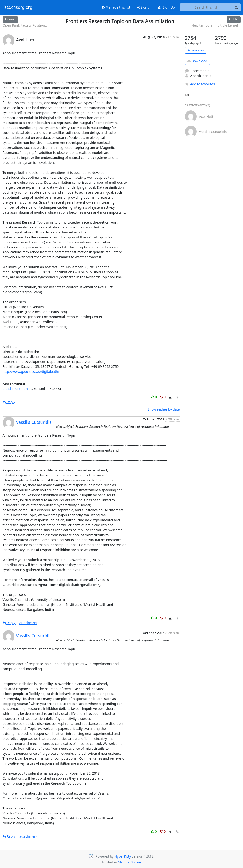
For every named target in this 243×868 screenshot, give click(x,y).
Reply (9, 402)
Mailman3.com (129, 862)
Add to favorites (200, 84)
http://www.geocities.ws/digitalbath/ (31, 372)
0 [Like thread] (154, 397)
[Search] (236, 7)
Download (197, 61)
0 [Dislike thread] (163, 397)
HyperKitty (123, 856)
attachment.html (16, 389)
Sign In (144, 7)
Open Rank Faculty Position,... (26, 25)
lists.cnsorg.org (18, 7)
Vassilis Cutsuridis (34, 422)
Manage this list (116, 7)
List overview (196, 50)
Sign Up (166, 7)
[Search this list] (206, 7)
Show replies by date (164, 409)
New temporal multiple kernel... (216, 25)
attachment (28, 623)
